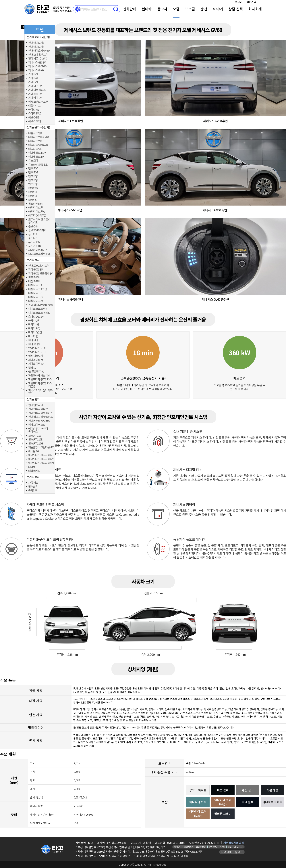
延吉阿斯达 (201, 847)
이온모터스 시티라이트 (40, 455)
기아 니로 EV (35, 86)
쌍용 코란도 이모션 (38, 102)
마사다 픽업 (34, 328)
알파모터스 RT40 (37, 348)
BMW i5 (32, 200)
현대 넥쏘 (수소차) (38, 59)
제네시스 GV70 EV (38, 66)
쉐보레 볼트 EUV (37, 153)
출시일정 (33, 491)
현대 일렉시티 (36, 405)
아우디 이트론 (36, 208)
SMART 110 (35, 436)
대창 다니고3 (35, 285)
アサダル (213, 847)
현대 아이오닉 (39, 51)
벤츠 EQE (33, 180)
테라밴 (32, 467)
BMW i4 (32, 196)
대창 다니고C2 (36, 297)
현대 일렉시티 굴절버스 (40, 417)
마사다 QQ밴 (35, 332)
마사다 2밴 (34, 321)
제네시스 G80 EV (37, 63)
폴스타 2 (33, 234)
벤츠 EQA (33, 168)
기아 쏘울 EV (35, 94)
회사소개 (255, 9)
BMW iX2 (33, 188)
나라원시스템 (188, 847)
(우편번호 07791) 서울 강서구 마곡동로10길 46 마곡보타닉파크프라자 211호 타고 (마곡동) (137, 856)
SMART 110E (35, 439)
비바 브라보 (34, 344)
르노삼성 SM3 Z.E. (38, 165)
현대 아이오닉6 (36, 43)
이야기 (218, 9)
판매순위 (33, 487)
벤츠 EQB (33, 172)
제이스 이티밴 (36, 360)
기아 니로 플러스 (37, 90)
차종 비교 (33, 483)
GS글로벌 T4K (36, 372)
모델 (176, 9)
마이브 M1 (34, 110)
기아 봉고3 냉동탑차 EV (40, 274)
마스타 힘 (33, 336)
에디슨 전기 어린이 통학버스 (38, 430)
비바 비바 (33, 340)
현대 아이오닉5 (36, 47)
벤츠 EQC (33, 176)
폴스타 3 (33, 238)
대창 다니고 (34, 106)
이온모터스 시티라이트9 (41, 463)
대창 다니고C (35, 293)
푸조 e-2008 (34, 246)
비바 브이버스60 (37, 425)
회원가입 (251, 2)
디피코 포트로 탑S (38, 309)
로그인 (239, 2)
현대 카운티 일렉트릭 (39, 421)
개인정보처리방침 (234, 843)
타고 (230, 847)
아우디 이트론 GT (37, 212)
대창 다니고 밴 (36, 301)
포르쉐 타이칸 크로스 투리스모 (39, 221)
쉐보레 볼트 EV (36, 157)
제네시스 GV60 (36, 70)
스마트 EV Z (34, 113)
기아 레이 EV (35, 98)
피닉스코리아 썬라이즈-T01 (41, 392)
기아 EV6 (33, 78)
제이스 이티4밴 (36, 364)
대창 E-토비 (34, 281)
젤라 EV (32, 368)
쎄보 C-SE (33, 117)
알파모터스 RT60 (37, 352)
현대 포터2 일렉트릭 (39, 266)
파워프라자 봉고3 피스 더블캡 (40, 385)
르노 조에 (33, 161)
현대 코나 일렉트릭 (38, 55)
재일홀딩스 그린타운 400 (41, 447)
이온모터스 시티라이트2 (41, 459)
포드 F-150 (34, 277)
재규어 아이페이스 (38, 250)
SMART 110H (36, 443)
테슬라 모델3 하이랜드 (40, 137)
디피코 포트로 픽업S (39, 313)
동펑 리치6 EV (40, 305)
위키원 (222, 847)
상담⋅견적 (236, 9)
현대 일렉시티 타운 (38, 409)
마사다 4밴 (34, 324)
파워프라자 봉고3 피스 (40, 379)
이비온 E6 (33, 451)
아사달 (177, 847)
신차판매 (130, 9)
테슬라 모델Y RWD (38, 145)
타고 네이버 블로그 (232, 852)
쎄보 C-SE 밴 (35, 121)
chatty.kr (238, 847)
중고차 (162, 9)
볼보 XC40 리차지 (37, 230)
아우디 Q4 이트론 (37, 215)
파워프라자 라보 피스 (39, 376)
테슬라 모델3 (35, 133)
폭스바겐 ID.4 (35, 204)
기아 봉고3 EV (35, 270)
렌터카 (147, 9)
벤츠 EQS (33, 184)
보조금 (190, 9)
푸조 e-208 (34, 242)
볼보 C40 (33, 226)
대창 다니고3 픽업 (38, 289)
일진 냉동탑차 (36, 356)
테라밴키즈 (34, 471)
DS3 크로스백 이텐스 (39, 254)
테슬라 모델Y (35, 141)
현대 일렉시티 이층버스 (40, 413)
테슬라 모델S (35, 149)
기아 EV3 (33, 74)
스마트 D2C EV (36, 317)
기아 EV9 (33, 82)
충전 (204, 9)
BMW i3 (32, 192)
